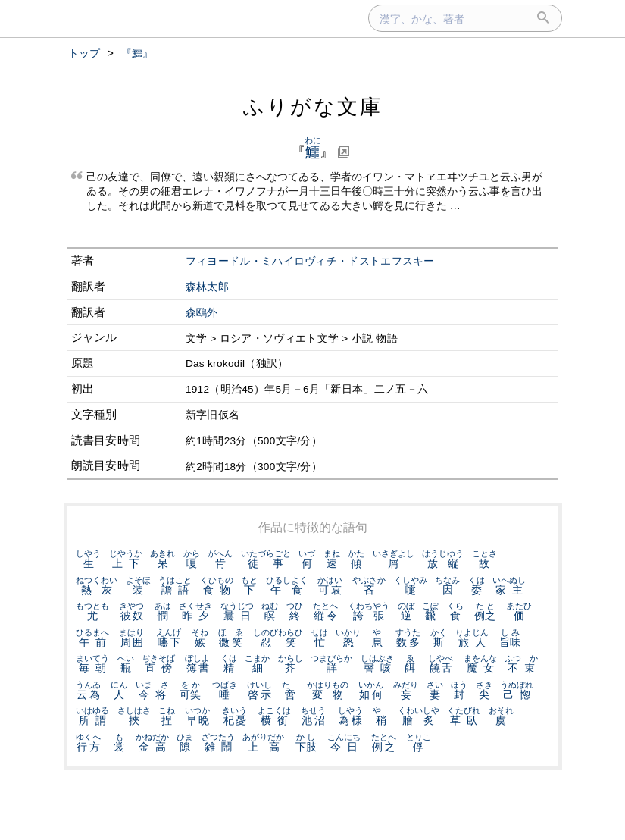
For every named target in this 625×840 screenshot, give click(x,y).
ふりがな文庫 (313, 107)
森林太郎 (207, 287)
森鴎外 (202, 313)
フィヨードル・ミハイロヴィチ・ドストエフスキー (310, 261)
